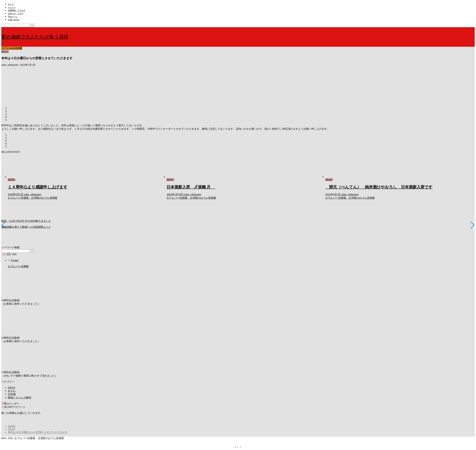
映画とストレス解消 (20, 398)
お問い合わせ (14, 20)
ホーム (11, 4)
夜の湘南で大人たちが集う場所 (35, 37)
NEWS (5, 52)
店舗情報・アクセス (17, 10)
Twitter (15, 260)
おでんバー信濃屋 (18, 266)
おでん (12, 391)
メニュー (12, 7)
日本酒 (12, 394)
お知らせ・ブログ (16, 14)
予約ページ (13, 17)
